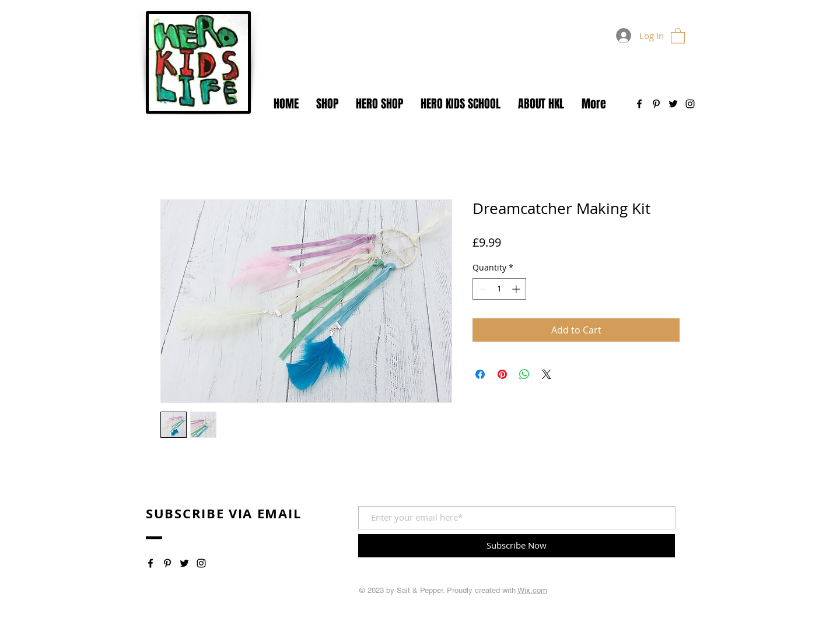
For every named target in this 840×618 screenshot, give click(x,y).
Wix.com (532, 590)
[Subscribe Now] (517, 546)
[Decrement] (482, 289)
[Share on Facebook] (480, 374)
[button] (678, 35)
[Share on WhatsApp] (524, 374)
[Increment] (517, 289)
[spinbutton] (499, 289)
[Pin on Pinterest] (502, 374)
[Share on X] (547, 374)
